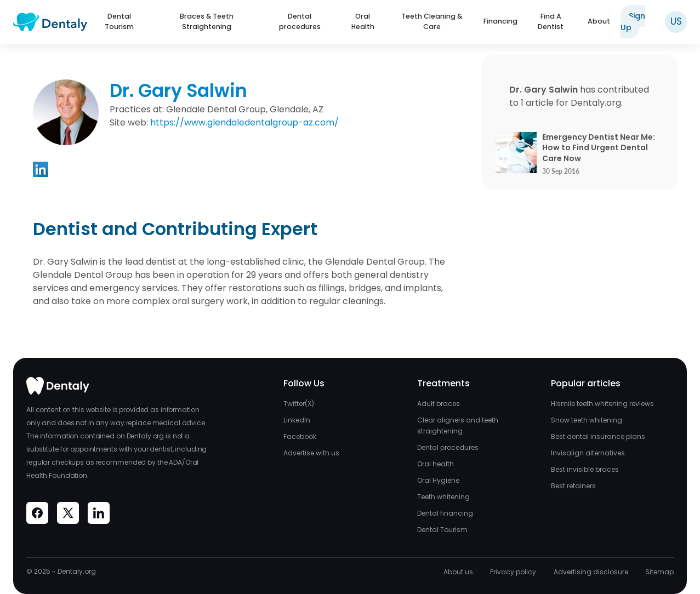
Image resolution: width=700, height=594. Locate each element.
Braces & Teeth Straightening (207, 21)
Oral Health (363, 21)
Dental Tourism (119, 21)
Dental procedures (300, 21)
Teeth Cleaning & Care (432, 21)
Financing (500, 21)
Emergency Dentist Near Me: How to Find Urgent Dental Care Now (599, 148)
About (599, 21)
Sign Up (633, 22)
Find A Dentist (551, 21)
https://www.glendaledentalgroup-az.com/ (244, 122)
